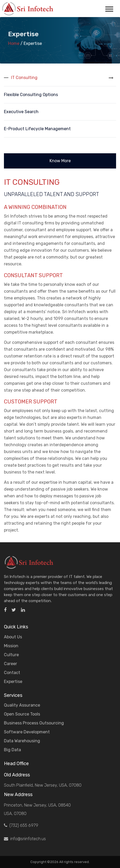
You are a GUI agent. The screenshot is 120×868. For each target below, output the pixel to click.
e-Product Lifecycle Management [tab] (37, 129)
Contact (12, 673)
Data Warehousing (22, 741)
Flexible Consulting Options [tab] (31, 95)
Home (14, 43)
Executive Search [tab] (21, 112)
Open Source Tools (22, 714)
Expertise (13, 682)
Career (10, 664)
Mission (11, 646)
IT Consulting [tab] (24, 78)
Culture (11, 655)
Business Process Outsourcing (34, 723)
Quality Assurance (22, 705)
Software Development (27, 732)
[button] (109, 8)
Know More (60, 161)
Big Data (12, 750)
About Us (13, 637)
